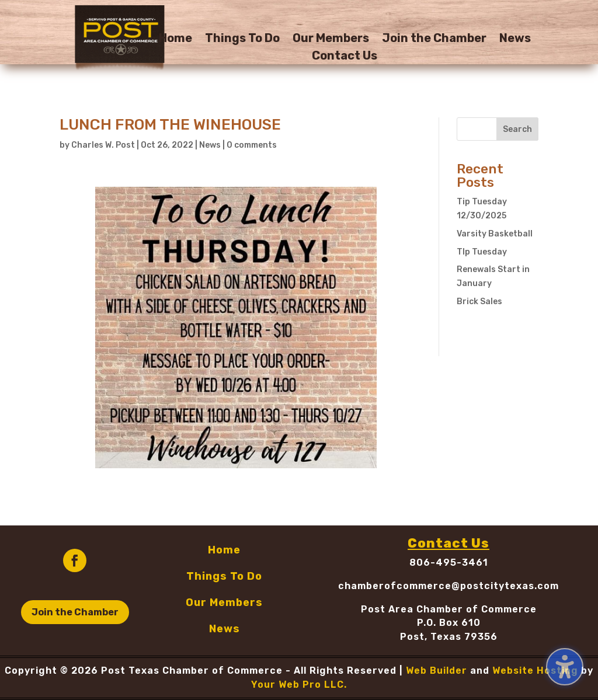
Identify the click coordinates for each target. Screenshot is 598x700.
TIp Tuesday (482, 252)
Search (517, 129)
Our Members (331, 39)
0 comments (252, 145)
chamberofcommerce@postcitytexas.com (448, 586)
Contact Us (345, 57)
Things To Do (242, 39)
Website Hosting (535, 671)
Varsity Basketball (495, 234)
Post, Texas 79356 (449, 637)
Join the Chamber (434, 39)
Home (175, 39)
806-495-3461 (449, 563)
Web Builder (437, 671)
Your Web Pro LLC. (299, 685)
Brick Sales (479, 302)
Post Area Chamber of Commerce (449, 609)
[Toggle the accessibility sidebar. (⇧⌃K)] (565, 667)
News (515, 39)
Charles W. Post (103, 145)
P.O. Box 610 (449, 623)
